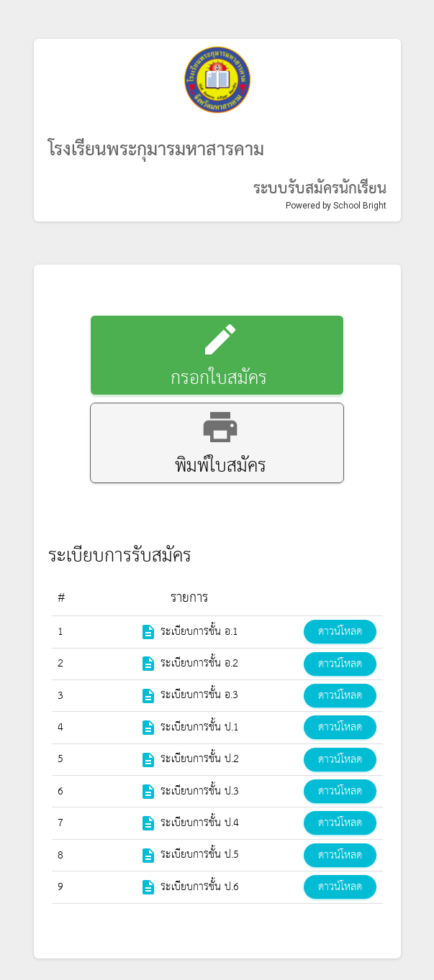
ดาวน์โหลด (340, 632)
